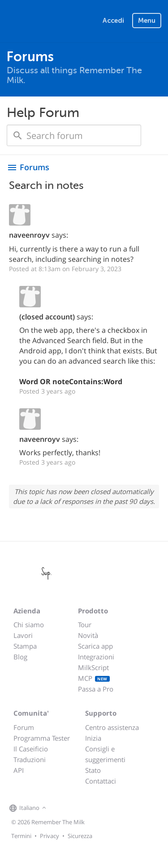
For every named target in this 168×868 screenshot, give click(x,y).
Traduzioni (30, 759)
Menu (147, 21)
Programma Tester (42, 738)
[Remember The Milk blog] (85, 809)
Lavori (23, 635)
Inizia (93, 738)
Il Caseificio (31, 749)
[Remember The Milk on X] (74, 809)
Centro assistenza (112, 727)
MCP (94, 678)
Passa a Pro (96, 689)
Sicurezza (80, 836)
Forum (24, 727)
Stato (93, 770)
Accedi (113, 21)
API (19, 770)
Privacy (50, 836)
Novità (88, 635)
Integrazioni (96, 657)
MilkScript (93, 667)
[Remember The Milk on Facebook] (61, 809)
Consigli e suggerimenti (105, 754)
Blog (20, 657)
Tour (85, 625)
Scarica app (95, 646)
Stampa (25, 646)
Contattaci (101, 781)
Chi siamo (29, 625)
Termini (21, 836)
